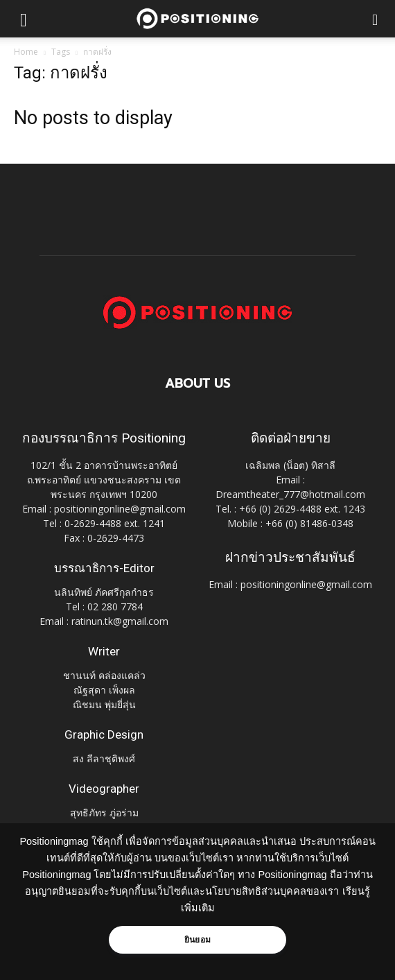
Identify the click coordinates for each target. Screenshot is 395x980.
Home (26, 52)
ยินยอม (197, 940)
